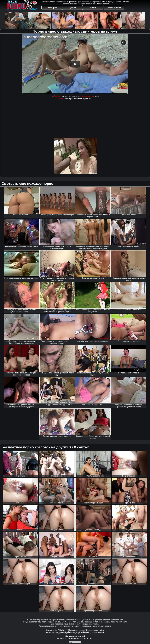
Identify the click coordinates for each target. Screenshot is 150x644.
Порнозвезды (114, 7)
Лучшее (72, 7)
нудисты (87, 98)
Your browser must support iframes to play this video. (75, 64)
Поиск (93, 7)
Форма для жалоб (75, 636)
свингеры (69, 98)
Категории (52, 7)
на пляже (78, 98)
